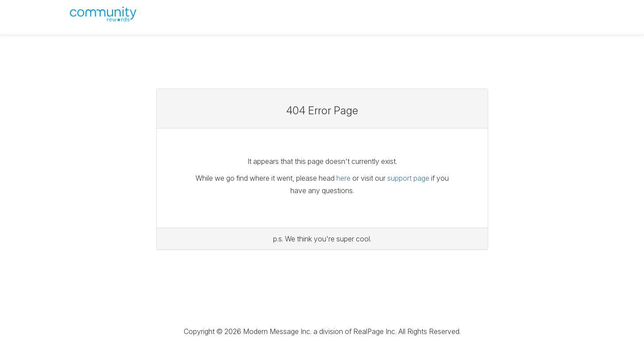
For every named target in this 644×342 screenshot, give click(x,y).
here (343, 178)
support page (408, 178)
